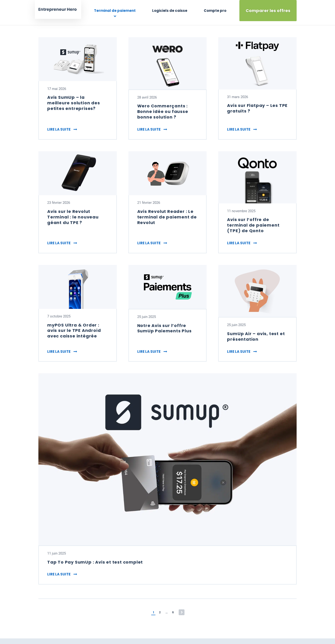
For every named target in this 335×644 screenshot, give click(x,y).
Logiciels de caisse (173, 11)
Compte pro (216, 11)
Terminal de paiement (122, 11)
